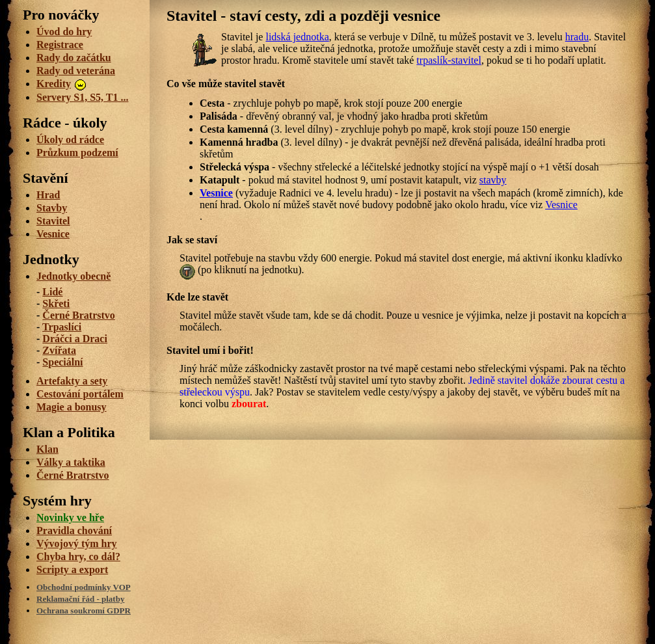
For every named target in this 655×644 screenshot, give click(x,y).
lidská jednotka (297, 37)
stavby (493, 180)
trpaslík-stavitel (449, 60)
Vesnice (216, 193)
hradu (577, 37)
